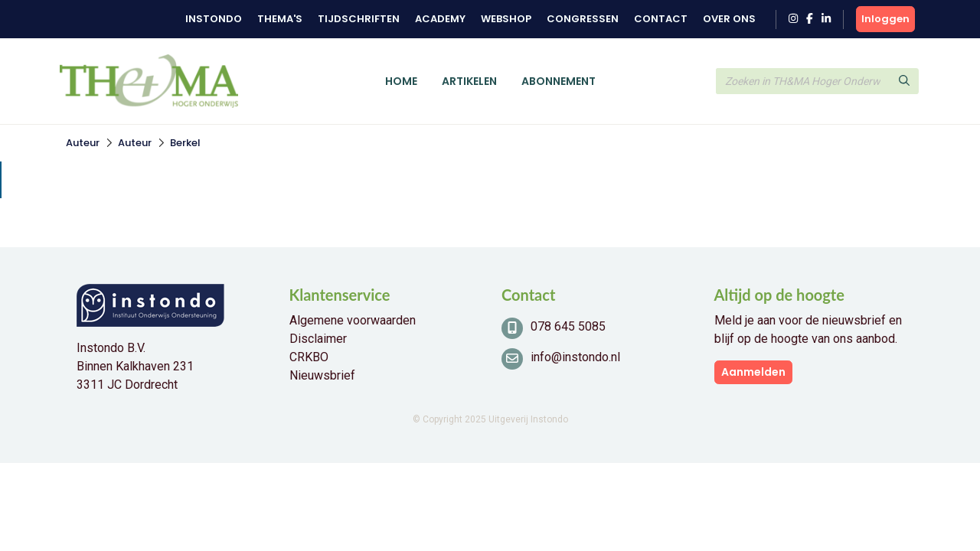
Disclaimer (318, 339)
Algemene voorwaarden (353, 320)
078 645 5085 (568, 326)
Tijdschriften (359, 19)
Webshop (506, 19)
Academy (440, 19)
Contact (661, 19)
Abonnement (559, 81)
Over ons (729, 19)
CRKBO (309, 357)
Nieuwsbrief (322, 375)
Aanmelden (753, 372)
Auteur (83, 143)
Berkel (185, 143)
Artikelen (469, 81)
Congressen (583, 19)
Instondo (214, 19)
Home (401, 81)
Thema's (280, 19)
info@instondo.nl (575, 357)
